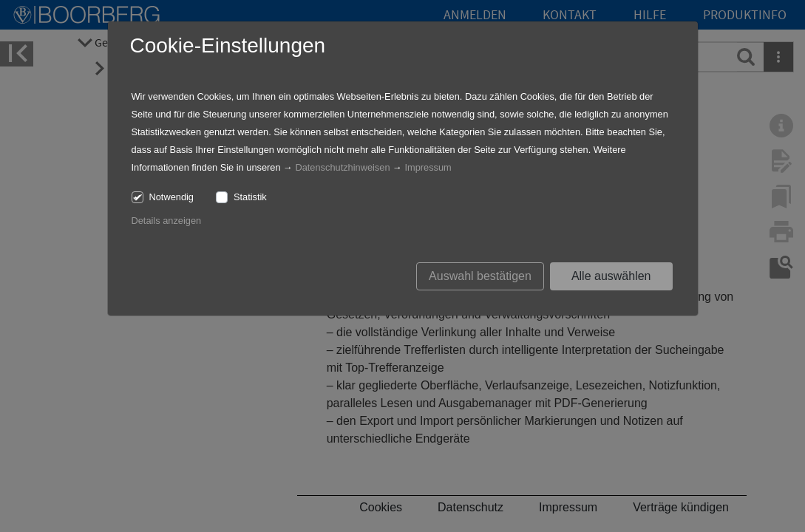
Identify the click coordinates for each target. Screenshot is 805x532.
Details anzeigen (167, 221)
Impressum (428, 167)
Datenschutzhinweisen (342, 167)
